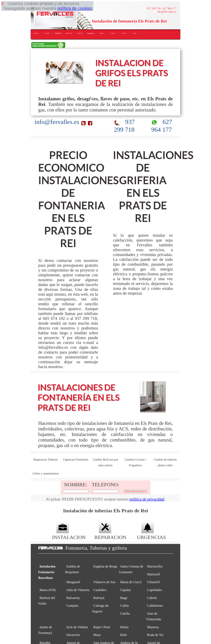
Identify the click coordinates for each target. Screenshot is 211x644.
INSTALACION (69, 534)
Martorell (153, 574)
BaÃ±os (102, 33)
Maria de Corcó (131, 582)
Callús (124, 606)
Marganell (73, 582)
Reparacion (69, 33)
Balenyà (99, 598)
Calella (125, 613)
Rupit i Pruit (102, 627)
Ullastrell (153, 582)
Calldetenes (155, 606)
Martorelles (155, 566)
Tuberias (124, 33)
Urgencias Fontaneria (76, 460)
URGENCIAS (151, 534)
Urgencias (80, 33)
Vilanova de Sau (104, 582)
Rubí (123, 635)
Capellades (155, 590)
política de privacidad (147, 499)
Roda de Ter (155, 635)
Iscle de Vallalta (77, 627)
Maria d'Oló (48, 590)
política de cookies (75, 8)
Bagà (124, 598)
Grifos (135, 33)
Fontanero (36, 33)
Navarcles (73, 635)
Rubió (124, 627)
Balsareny (73, 598)
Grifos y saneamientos (46, 473)
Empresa (47, 33)
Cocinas (113, 33)
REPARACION (110, 534)
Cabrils (152, 598)
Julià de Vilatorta (78, 590)
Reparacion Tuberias (46, 460)
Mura (97, 635)
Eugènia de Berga (105, 566)
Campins (72, 606)
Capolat (125, 590)
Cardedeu (100, 590)
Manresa (153, 627)
